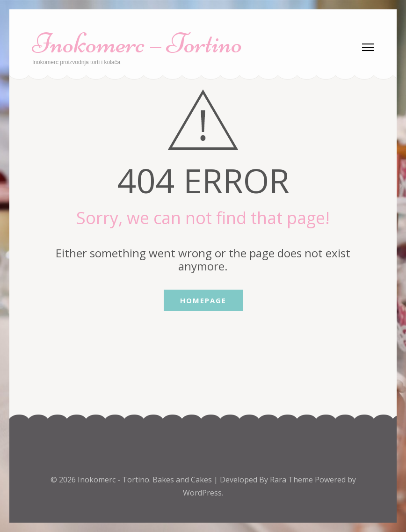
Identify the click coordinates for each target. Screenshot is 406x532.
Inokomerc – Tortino (137, 43)
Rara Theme (292, 480)
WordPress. (203, 493)
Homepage (203, 300)
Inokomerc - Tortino (113, 480)
